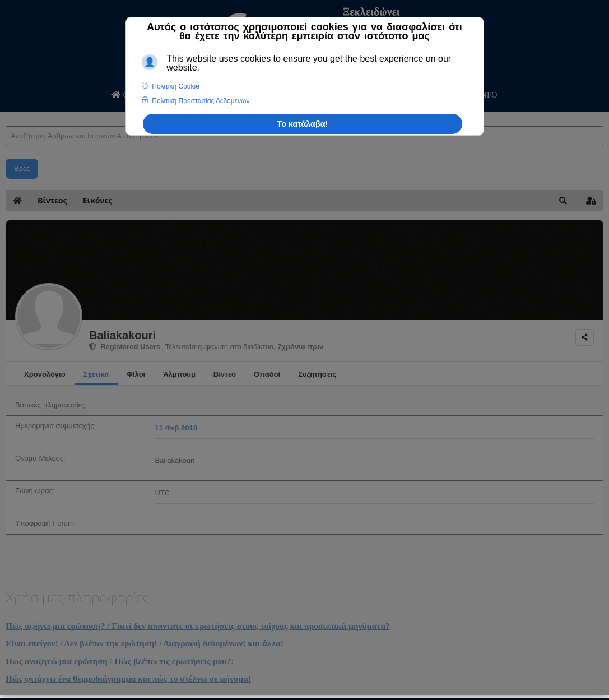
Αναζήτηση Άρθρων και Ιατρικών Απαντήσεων (6, 115)
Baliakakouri (122, 335)
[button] (563, 201)
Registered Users (125, 347)
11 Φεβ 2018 (176, 428)
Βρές (22, 168)
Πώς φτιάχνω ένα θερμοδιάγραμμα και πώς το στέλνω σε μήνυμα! (128, 678)
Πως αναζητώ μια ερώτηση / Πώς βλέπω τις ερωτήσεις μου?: (120, 661)
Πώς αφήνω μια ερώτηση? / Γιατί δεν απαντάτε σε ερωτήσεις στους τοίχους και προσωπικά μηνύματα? (198, 626)
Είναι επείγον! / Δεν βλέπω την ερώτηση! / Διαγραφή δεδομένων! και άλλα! (145, 643)
